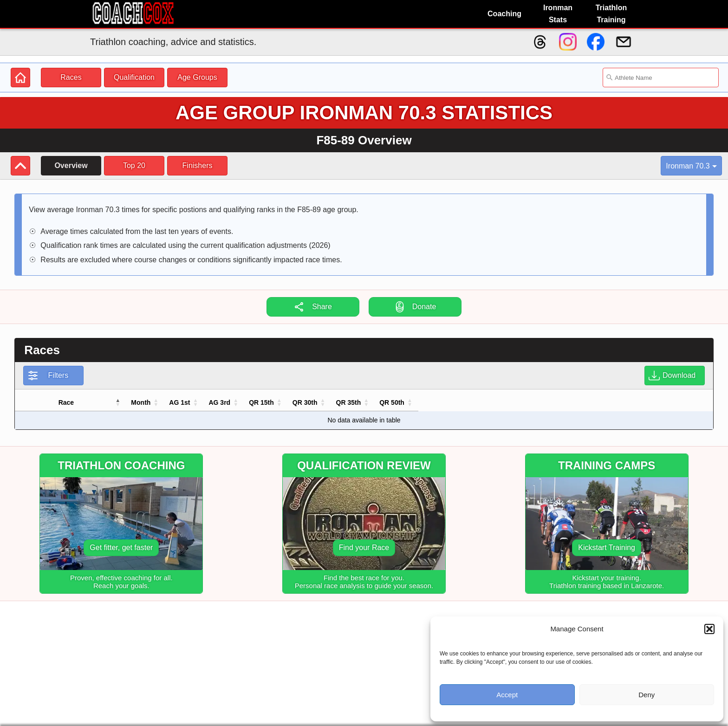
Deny (647, 695)
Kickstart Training (607, 548)
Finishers (198, 165)
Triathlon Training (611, 14)
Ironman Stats (558, 14)
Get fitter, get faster (121, 548)
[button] (709, 629)
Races (71, 77)
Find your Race (364, 548)
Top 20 (134, 165)
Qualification (134, 77)
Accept (507, 695)
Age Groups (197, 77)
